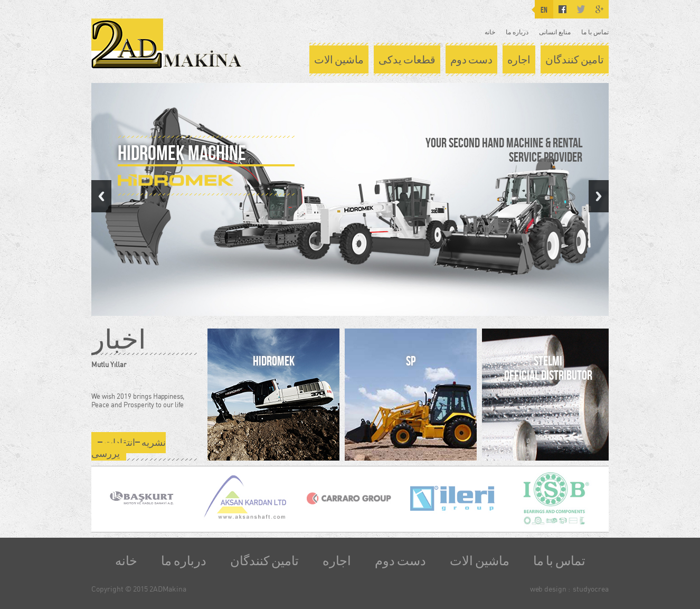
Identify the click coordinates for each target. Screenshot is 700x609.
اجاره (519, 60)
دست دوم (471, 60)
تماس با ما (595, 32)
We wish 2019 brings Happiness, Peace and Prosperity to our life (138, 400)
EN (544, 10)
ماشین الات (339, 60)
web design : (550, 589)
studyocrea (591, 589)
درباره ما (517, 32)
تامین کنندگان (575, 60)
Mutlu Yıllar (109, 364)
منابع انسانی (555, 32)
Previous (101, 196)
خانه (490, 32)
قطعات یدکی (407, 60)
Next (599, 196)
